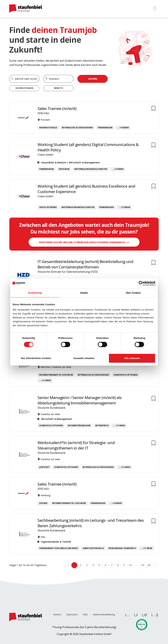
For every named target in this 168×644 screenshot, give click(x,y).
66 (149, 565)
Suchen (93, 79)
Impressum (72, 614)
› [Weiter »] (155, 565)
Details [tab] (84, 293)
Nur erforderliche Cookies (36, 358)
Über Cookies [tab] (133, 293)
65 (143, 565)
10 (130, 565)
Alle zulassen (132, 358)
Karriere (57, 614)
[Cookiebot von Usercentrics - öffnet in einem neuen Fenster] (141, 283)
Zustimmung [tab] (35, 293)
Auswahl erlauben (84, 358)
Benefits (58, 88)
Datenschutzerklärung (104, 614)
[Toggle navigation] (155, 9)
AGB (85, 614)
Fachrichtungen (24, 88)
